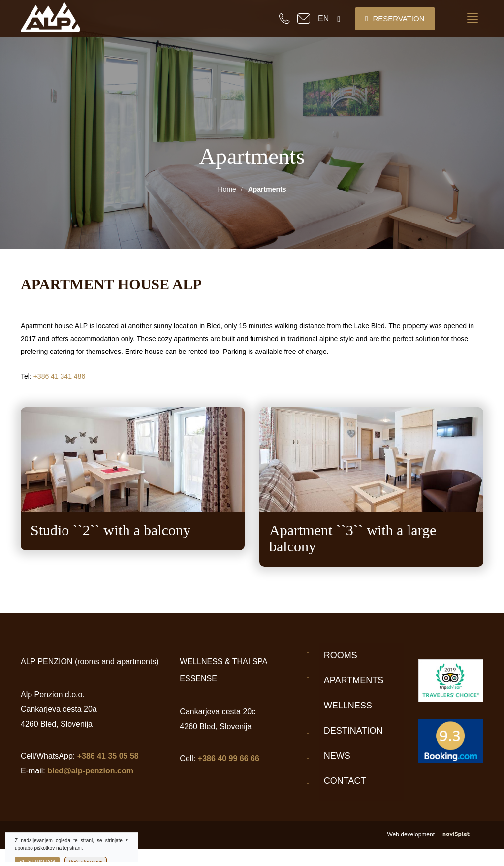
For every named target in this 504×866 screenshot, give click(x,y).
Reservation (395, 18)
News (337, 756)
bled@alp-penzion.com (90, 771)
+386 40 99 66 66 (229, 758)
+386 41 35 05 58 (108, 756)
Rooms (341, 655)
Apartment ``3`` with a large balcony (353, 538)
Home (227, 189)
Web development (435, 834)
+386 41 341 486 (60, 376)
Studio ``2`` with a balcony (110, 530)
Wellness (348, 706)
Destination (353, 731)
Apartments (354, 680)
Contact (345, 781)
